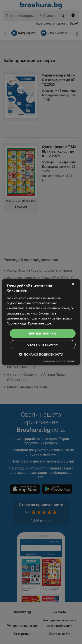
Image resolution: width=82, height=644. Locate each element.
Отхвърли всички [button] (43, 344)
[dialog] (41, 322)
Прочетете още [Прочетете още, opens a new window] (39, 323)
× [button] (73, 284)
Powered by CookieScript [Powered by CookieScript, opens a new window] (60, 361)
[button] (41, 354)
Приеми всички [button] (43, 333)
